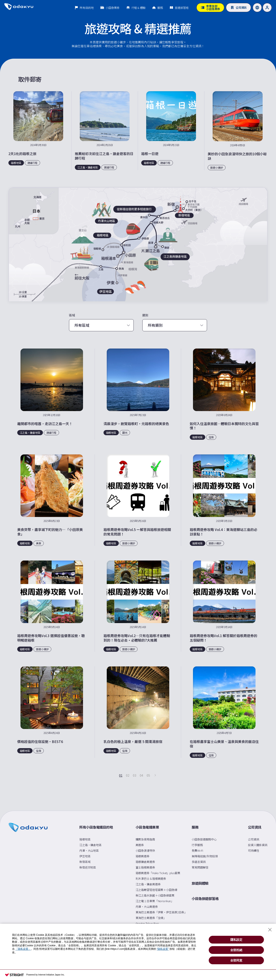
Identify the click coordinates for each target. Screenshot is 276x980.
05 (148, 775)
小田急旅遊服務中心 (204, 839)
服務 (195, 827)
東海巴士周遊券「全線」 (151, 918)
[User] (267, 8)
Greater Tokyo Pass (147, 923)
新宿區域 (85, 862)
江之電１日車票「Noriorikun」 (155, 901)
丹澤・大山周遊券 (147, 907)
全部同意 (236, 960)
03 (134, 775)
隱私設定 (236, 940)
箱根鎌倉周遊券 (145, 862)
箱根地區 (85, 839)
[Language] (257, 8)
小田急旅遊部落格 (205, 899)
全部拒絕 (236, 950)
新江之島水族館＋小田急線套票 (155, 895)
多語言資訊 (199, 862)
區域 (72, 315)
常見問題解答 (200, 867)
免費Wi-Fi (197, 850)
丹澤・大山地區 (89, 850)
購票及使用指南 (145, 839)
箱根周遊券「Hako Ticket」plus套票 (158, 873)
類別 (145, 315)
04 (141, 775)
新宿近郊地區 (88, 867)
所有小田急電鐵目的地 (96, 827)
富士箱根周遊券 (145, 867)
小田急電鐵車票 (147, 827)
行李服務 (197, 845)
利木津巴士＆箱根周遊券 (151, 879)
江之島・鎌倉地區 (90, 845)
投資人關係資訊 (258, 845)
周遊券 (140, 845)
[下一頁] (155, 775)
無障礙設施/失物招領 (205, 856)
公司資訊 (255, 827)
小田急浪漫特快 (145, 850)
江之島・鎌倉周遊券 (148, 884)
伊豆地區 (85, 856)
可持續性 (253, 850)
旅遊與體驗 (200, 883)
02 (128, 775)
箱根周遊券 (143, 856)
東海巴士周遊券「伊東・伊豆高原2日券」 (161, 912)
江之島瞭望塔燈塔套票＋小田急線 (156, 890)
